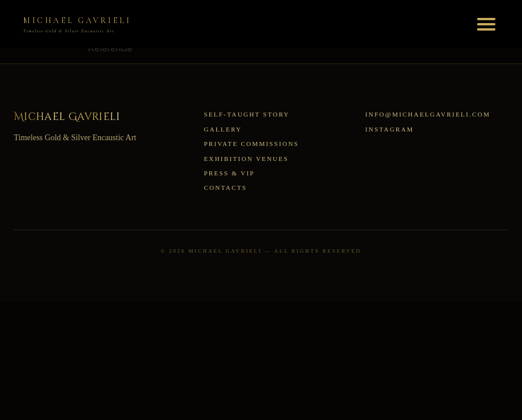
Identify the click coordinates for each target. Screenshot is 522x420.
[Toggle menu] (486, 24)
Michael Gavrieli (67, 117)
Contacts (225, 187)
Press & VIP (229, 173)
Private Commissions (251, 144)
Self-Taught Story (247, 114)
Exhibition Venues (246, 159)
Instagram (389, 129)
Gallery (223, 129)
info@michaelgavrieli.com (428, 114)
